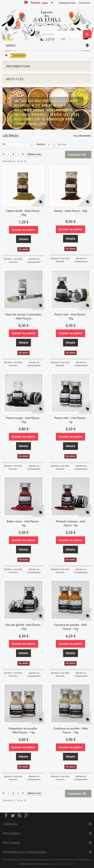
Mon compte (11, 843)
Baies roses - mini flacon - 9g (23, 523)
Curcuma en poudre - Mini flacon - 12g (70, 627)
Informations (18, 66)
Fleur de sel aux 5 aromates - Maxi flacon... (23, 316)
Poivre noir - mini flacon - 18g (70, 316)
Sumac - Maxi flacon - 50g (70, 211)
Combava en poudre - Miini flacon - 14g (70, 730)
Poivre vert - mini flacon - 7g (71, 420)
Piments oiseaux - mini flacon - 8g (71, 523)
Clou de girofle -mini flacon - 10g (23, 627)
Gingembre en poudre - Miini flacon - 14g (23, 730)
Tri (4, 144)
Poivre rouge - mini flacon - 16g (23, 420)
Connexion (84, 3)
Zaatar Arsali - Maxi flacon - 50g (23, 213)
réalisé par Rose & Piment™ (62, 864)
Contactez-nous (67, 3)
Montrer (41, 144)
